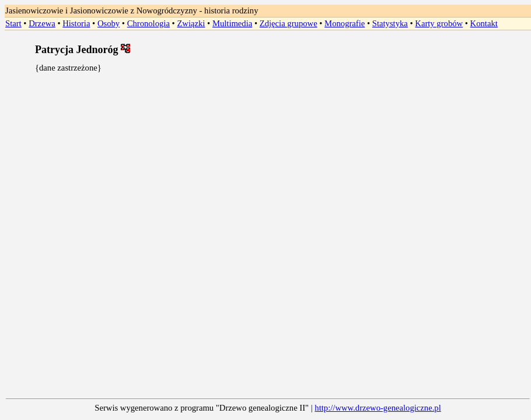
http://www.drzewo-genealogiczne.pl (378, 408)
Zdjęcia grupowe (289, 23)
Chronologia (149, 23)
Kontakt (484, 23)
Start (13, 23)
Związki (191, 23)
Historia (76, 23)
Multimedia (232, 23)
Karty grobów (439, 23)
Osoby (109, 23)
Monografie (345, 23)
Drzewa (42, 23)
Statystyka (390, 23)
